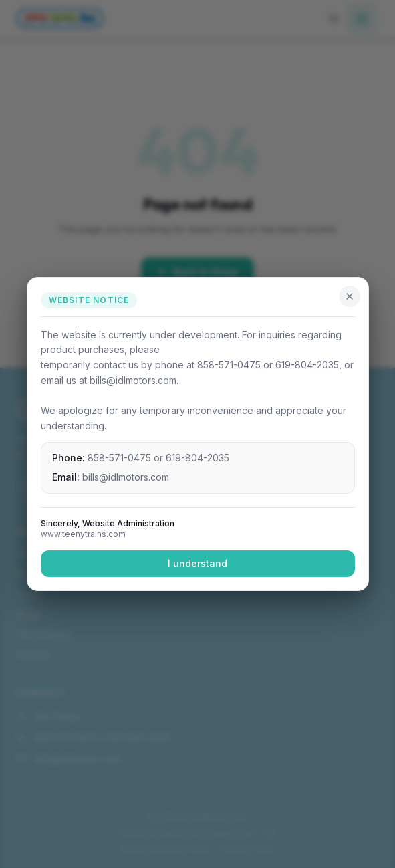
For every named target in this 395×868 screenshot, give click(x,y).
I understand (197, 563)
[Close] (350, 296)
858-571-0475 (119, 458)
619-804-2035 (197, 458)
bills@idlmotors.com (126, 477)
